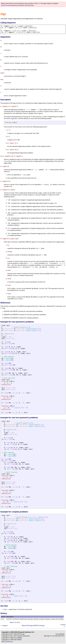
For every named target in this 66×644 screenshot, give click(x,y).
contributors (9, 642)
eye (6, 334)
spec (5, 609)
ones (22, 327)
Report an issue (15, 622)
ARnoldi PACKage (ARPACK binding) (33, 626)
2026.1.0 (37, 3)
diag (16, 327)
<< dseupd (4, 626)
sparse (8, 358)
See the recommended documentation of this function (18, 5)
